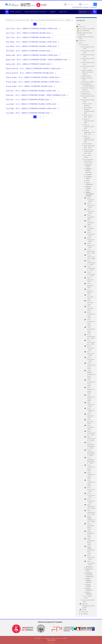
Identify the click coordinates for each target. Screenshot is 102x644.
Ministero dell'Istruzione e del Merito (37, 12)
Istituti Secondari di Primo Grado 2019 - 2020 (89, 151)
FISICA (88, 180)
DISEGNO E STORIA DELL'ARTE (89, 170)
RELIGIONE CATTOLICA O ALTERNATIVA (89, 575)
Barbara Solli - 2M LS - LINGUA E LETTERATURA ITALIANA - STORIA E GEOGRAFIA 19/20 (37, 59)
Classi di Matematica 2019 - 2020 (89, 126)
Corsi (81, 42)
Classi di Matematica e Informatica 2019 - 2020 (89, 139)
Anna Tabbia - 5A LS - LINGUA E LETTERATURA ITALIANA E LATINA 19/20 (31, 42)
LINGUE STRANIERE (89, 593)
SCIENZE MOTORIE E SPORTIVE (89, 580)
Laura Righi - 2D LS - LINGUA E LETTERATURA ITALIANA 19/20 (28, 113)
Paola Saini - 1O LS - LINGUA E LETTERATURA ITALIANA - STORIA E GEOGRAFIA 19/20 (36, 95)
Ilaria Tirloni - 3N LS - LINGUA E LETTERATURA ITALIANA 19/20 (28, 33)
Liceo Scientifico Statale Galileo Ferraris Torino (89, 161)
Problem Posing (86, 76)
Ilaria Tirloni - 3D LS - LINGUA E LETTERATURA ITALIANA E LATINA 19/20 (32, 28)
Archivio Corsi (85, 45)
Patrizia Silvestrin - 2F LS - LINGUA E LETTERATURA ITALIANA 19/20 (30, 73)
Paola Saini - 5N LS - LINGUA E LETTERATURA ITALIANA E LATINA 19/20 (31, 91)
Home (79, 24)
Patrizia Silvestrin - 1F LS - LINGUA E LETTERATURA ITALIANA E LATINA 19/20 (33, 68)
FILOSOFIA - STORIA (89, 177)
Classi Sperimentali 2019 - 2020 (89, 146)
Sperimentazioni (87, 94)
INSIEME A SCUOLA (89, 166)
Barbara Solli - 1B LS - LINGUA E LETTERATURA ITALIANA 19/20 (28, 64)
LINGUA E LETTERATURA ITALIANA (90, 194)
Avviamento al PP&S (88, 82)
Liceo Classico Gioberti (88, 156)
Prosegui (51, 642)
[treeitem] (86, 319)
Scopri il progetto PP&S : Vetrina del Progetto (88, 72)
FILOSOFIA (89, 174)
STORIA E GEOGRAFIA (89, 589)
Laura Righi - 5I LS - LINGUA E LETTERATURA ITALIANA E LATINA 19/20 (31, 104)
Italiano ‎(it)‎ (65, 12)
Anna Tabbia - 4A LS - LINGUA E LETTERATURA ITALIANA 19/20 (28, 51)
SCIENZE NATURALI (88, 585)
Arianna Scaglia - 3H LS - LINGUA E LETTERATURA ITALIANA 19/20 (29, 86)
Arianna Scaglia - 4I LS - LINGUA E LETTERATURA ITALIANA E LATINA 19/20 (32, 77)
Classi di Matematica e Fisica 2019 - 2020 (89, 132)
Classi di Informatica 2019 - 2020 (89, 121)
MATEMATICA (89, 567)
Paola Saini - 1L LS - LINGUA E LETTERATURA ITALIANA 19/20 (28, 99)
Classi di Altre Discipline (88, 104)
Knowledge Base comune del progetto (88, 85)
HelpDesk (54, 12)
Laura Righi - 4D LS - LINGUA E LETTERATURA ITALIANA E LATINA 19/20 (31, 108)
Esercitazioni (86, 92)
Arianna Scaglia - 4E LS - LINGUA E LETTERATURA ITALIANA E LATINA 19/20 (32, 82)
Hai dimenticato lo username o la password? (85, 7)
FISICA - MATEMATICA (89, 183)
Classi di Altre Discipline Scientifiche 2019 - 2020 (89, 110)
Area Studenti (85, 614)
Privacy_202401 (51, 640)
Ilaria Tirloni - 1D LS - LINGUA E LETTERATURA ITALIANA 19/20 (28, 37)
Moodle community (17, 12)
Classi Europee (88, 143)
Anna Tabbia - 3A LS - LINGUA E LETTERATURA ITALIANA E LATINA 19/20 (31, 46)
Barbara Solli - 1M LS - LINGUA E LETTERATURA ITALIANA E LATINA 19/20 (32, 55)
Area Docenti (84, 611)
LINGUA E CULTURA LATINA (88, 188)
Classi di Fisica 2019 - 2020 (88, 116)
